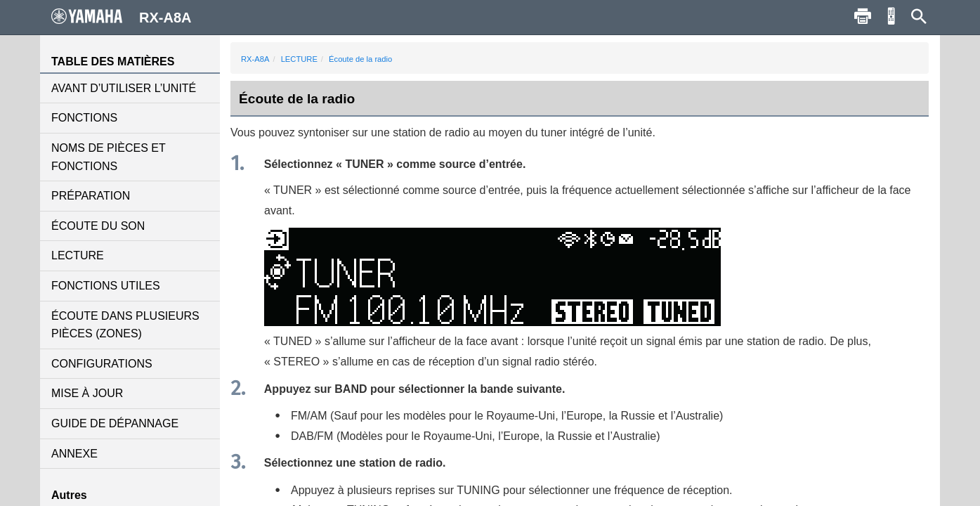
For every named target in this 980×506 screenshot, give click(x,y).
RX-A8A (255, 59)
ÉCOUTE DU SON (98, 226)
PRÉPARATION (91, 196)
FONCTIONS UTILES (106, 286)
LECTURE (78, 255)
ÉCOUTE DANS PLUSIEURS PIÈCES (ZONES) (125, 325)
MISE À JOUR (87, 393)
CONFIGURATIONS (102, 364)
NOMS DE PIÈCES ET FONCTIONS (108, 157)
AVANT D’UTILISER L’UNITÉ (124, 88)
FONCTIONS (84, 118)
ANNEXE (74, 454)
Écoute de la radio (360, 59)
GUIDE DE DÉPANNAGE (115, 423)
